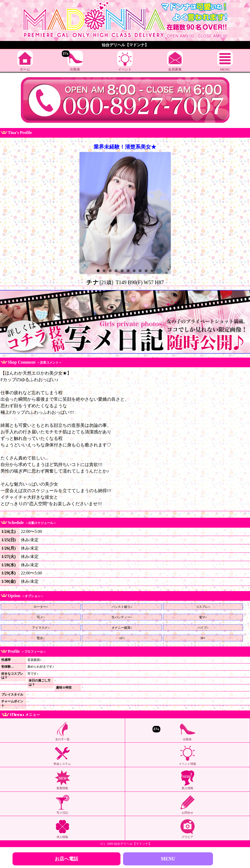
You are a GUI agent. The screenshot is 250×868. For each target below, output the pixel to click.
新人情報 (187, 780)
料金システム (62, 755)
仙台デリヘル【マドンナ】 (133, 844)
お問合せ (187, 804)
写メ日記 (62, 804)
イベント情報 (187, 755)
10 (152, 271)
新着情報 (62, 780)
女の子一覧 (62, 731)
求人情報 (62, 829)
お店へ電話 (66, 859)
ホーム (25, 61)
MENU (225, 61)
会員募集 (175, 61)
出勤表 (72, 61)
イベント (125, 61)
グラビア (187, 829)
